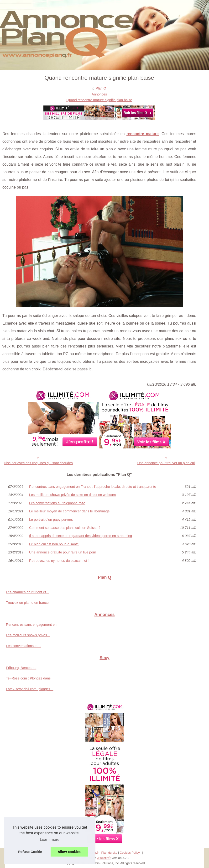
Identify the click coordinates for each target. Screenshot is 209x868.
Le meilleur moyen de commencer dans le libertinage (69, 511)
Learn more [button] (50, 839)
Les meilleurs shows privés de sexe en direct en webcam (72, 495)
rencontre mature (143, 134)
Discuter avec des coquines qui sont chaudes (38, 463)
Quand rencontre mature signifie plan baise (99, 100)
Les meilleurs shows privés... (28, 635)
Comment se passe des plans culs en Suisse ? (65, 528)
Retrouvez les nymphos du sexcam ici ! (59, 561)
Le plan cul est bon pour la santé (54, 544)
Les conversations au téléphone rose (57, 503)
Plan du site (109, 853)
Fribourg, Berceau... (21, 668)
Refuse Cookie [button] (30, 852)
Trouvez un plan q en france (27, 603)
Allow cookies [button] (69, 852)
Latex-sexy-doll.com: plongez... (30, 689)
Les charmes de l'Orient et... (27, 592)
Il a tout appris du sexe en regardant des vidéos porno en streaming (81, 536)
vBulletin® (104, 858)
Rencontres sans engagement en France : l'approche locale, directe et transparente (93, 487)
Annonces (99, 94)
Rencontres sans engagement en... (33, 625)
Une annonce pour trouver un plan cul (166, 463)
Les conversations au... (24, 646)
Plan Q (101, 88)
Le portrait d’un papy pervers (51, 520)
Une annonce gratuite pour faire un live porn (63, 552)
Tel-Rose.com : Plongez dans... (30, 678)
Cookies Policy (130, 853)
